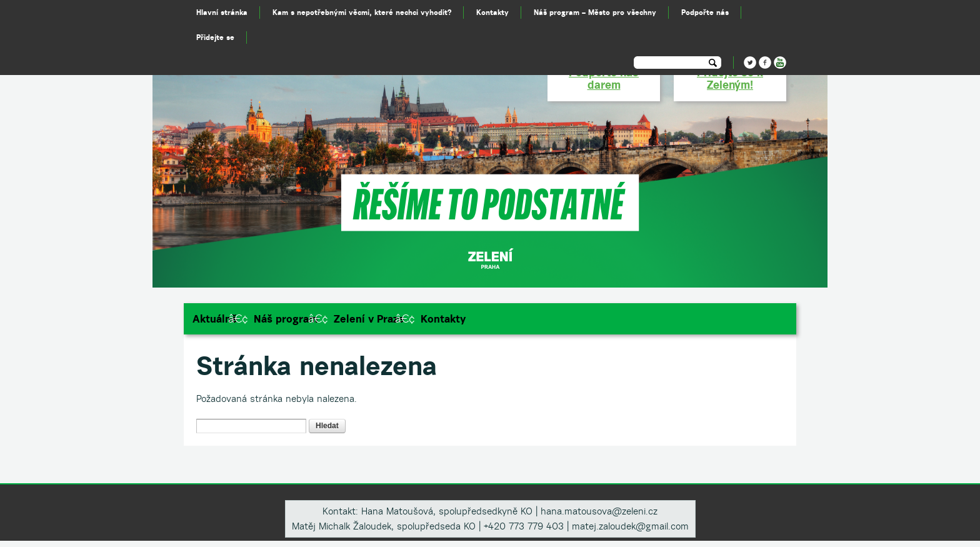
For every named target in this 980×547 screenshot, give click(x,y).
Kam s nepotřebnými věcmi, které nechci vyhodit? (362, 12)
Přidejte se (215, 37)
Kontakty (443, 319)
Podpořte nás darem (604, 78)
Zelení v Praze (369, 319)
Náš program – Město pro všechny (595, 12)
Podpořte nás (705, 12)
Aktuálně (215, 319)
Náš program (286, 319)
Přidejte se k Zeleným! (730, 78)
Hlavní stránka (222, 12)
